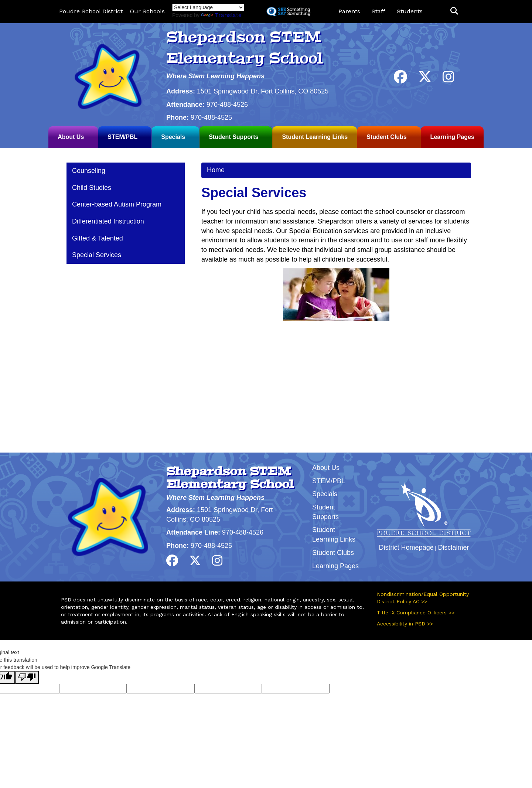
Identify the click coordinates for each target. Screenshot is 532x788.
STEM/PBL (122, 137)
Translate (221, 15)
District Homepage (406, 547)
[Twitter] (425, 79)
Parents (349, 11)
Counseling (89, 171)
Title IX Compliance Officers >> (416, 613)
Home (216, 170)
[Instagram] (449, 79)
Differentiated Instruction (108, 221)
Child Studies (92, 188)
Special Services (97, 255)
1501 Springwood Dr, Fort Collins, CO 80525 (263, 91)
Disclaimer (453, 547)
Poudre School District (91, 11)
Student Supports (233, 137)
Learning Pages (452, 137)
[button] (454, 11)
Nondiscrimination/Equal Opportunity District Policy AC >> (423, 598)
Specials (173, 137)
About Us (71, 137)
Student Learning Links (315, 137)
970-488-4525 (211, 117)
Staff (378, 11)
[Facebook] (400, 79)
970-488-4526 (227, 105)
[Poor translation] (27, 677)
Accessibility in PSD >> (405, 624)
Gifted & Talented (98, 238)
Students (410, 11)
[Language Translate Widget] (208, 7)
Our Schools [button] (147, 11)
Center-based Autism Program (117, 204)
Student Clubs (386, 137)
